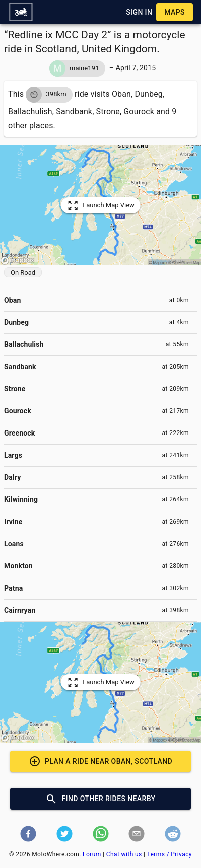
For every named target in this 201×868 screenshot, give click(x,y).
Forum (92, 854)
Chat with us (124, 854)
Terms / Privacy (170, 854)
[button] (21, 12)
